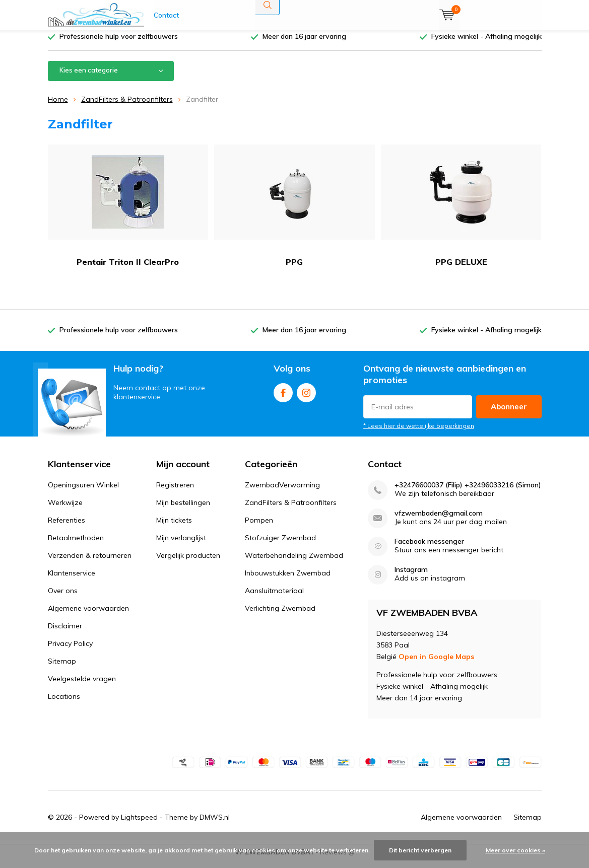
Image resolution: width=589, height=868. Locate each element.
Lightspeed (139, 825)
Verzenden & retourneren (90, 563)
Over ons (63, 598)
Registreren (175, 492)
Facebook (283, 398)
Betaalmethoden (76, 545)
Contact (166, 15)
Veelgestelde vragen (82, 686)
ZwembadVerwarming (282, 492)
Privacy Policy (70, 651)
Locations (64, 704)
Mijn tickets (174, 528)
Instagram (306, 398)
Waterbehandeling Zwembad (294, 563)
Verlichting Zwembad (280, 616)
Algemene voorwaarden (88, 616)
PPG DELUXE (461, 213)
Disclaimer (65, 633)
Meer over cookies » (515, 850)
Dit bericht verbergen (420, 850)
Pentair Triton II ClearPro (128, 213)
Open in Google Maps (436, 664)
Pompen (259, 528)
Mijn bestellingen (183, 510)
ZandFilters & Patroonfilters (127, 107)
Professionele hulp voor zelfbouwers (119, 44)
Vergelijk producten (188, 563)
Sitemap (62, 669)
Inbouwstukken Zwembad (288, 581)
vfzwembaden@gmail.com (439, 521)
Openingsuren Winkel (83, 492)
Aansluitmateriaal (274, 598)
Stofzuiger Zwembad (280, 545)
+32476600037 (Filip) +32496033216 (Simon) (468, 493)
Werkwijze (65, 510)
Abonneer (509, 414)
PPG (295, 213)
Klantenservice (72, 581)
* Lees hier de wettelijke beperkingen (419, 433)
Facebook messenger (429, 549)
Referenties (67, 528)
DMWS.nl (215, 825)
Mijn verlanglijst (181, 545)
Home (58, 107)
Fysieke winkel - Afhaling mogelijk (486, 44)
